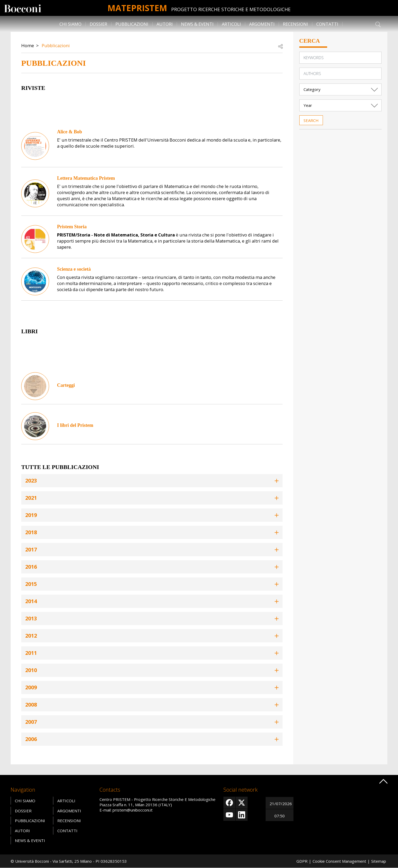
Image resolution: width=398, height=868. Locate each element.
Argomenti (262, 24)
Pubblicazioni (132, 24)
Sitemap (379, 861)
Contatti (327, 24)
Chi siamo (70, 24)
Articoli (231, 24)
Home (28, 45)
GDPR (302, 861)
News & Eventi (197, 24)
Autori (165, 24)
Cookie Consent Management (339, 861)
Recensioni (295, 24)
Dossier (98, 24)
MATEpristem (137, 8)
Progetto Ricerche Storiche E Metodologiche (231, 9)
